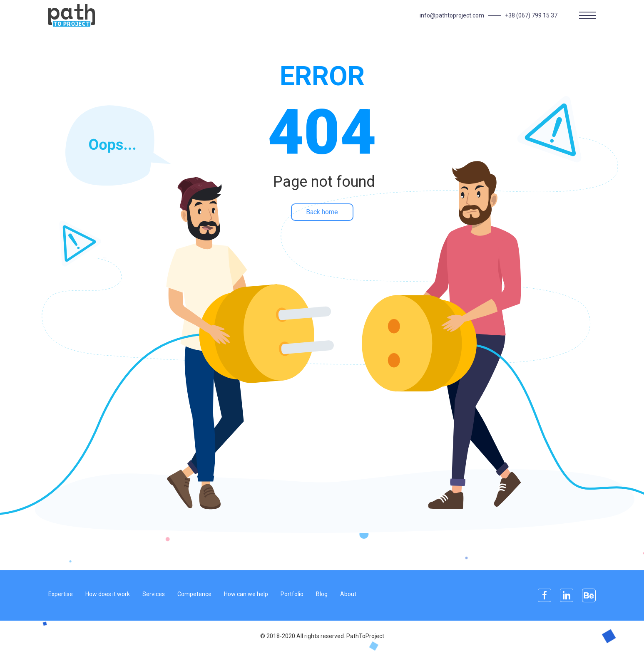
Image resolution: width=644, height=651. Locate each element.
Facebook (545, 595)
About (348, 594)
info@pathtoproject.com (452, 15)
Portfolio (292, 594)
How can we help (246, 594)
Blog (322, 594)
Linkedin (567, 595)
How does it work (108, 594)
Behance (589, 595)
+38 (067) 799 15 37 (531, 15)
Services (154, 594)
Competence (194, 594)
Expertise (61, 594)
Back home (322, 212)
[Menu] (587, 15)
